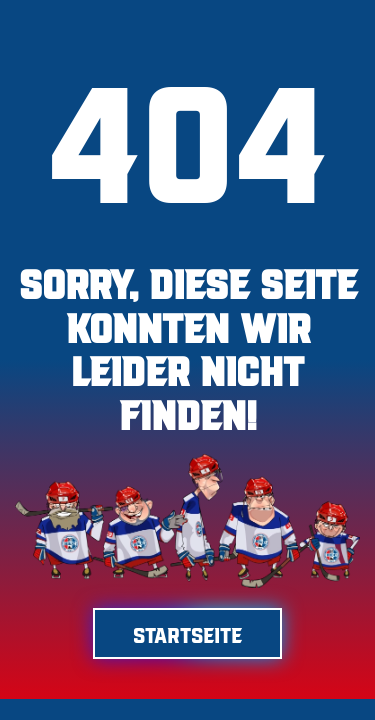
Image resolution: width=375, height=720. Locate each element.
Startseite (187, 633)
